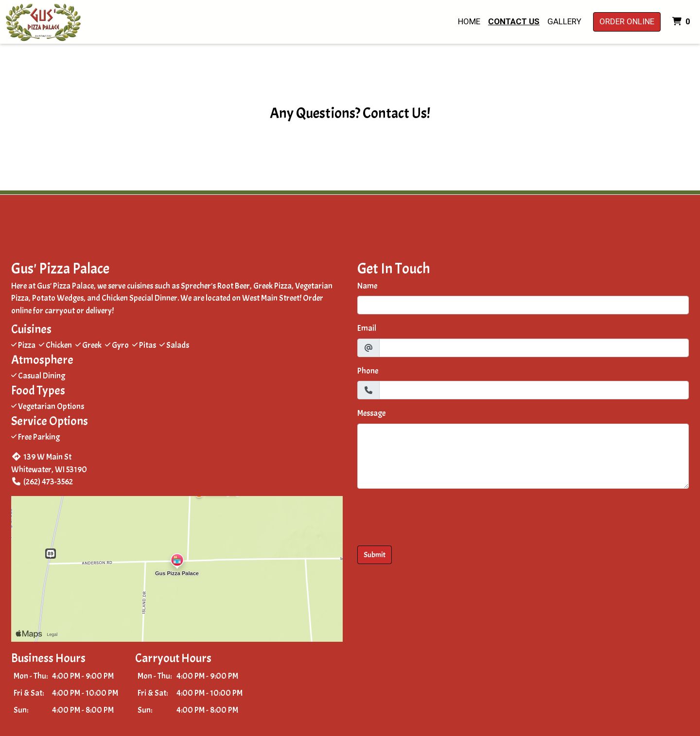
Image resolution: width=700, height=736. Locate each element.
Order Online (627, 21)
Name (367, 286)
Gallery (564, 21)
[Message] (523, 456)
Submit (375, 555)
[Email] (534, 348)
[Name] (523, 305)
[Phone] (534, 390)
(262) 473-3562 (42, 482)
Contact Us (514, 21)
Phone (368, 371)
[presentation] (431, 515)
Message (371, 413)
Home (469, 21)
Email (367, 328)
